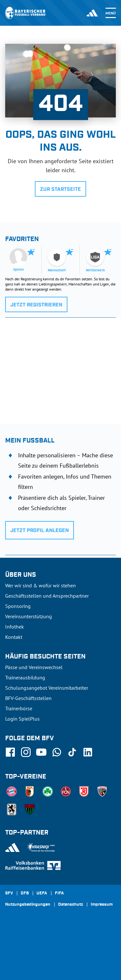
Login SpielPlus (22, 719)
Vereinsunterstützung (29, 616)
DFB (25, 893)
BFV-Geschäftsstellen (28, 698)
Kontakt (14, 637)
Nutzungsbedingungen (28, 905)
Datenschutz (71, 905)
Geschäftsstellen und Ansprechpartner (47, 596)
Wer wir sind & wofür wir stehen (40, 585)
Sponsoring (18, 606)
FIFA (59, 893)
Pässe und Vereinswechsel (34, 667)
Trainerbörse (19, 708)
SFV (9, 893)
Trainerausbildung (25, 677)
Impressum (102, 905)
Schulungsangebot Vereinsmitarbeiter (47, 688)
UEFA (42, 893)
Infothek (15, 627)
